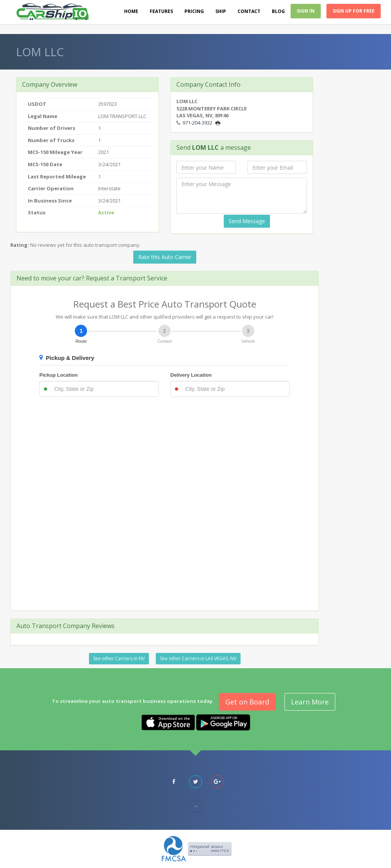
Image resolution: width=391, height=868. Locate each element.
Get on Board (247, 702)
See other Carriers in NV (119, 658)
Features (161, 11)
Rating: (20, 245)
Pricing (194, 11)
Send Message (247, 221)
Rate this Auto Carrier (165, 257)
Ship (221, 11)
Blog (278, 11)
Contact (249, 11)
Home (131, 11)
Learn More (310, 702)
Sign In (306, 11)
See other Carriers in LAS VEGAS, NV (198, 658)
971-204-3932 (197, 123)
